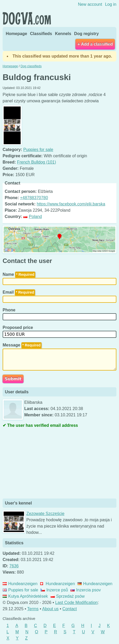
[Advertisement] (42, 464)
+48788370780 (34, 198)
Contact (70, 609)
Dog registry (86, 34)
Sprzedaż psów (68, 596)
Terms (33, 609)
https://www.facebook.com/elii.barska (71, 204)
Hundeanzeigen (20, 584)
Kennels (63, 34)
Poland (32, 217)
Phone (10, 310)
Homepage (16, 34)
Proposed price (18, 327)
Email (19, 292)
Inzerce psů (54, 590)
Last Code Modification (77, 603)
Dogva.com (27, 18)
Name (19, 274)
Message (22, 345)
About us (50, 609)
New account (90, 4)
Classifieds (41, 34)
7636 (14, 566)
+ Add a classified (95, 44)
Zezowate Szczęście (45, 514)
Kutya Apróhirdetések (25, 596)
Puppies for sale (38, 150)
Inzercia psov (86, 590)
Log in (111, 4)
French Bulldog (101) (36, 162)
